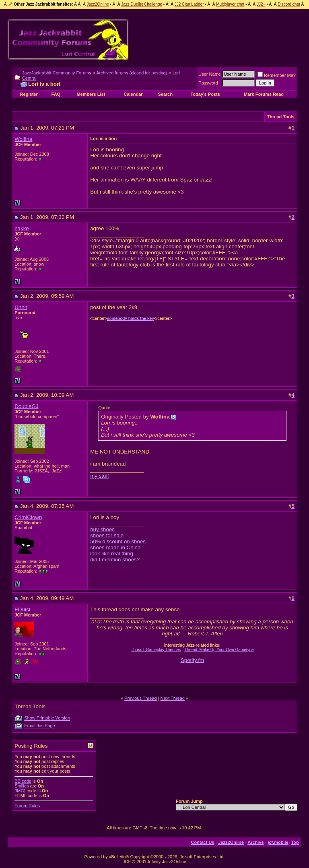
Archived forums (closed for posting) (132, 73)
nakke (22, 228)
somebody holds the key (131, 319)
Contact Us (202, 842)
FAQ (56, 94)
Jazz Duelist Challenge (142, 4)
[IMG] (20, 791)
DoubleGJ (26, 406)
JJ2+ (261, 4)
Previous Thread (141, 698)
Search (165, 94)
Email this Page (39, 726)
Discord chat (289, 4)
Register (29, 94)
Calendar (133, 94)
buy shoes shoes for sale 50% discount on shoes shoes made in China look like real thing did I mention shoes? (118, 544)
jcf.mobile (278, 842)
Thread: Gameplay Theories (156, 650)
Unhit (21, 307)
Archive (255, 842)
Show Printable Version (47, 718)
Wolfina (23, 139)
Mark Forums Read (264, 94)
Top (295, 842)
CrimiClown (28, 517)
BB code (23, 781)
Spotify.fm (192, 660)
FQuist (22, 609)
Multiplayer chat (230, 4)
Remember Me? (277, 75)
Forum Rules (27, 806)
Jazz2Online (98, 4)
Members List (91, 94)
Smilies (22, 786)
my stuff (99, 476)
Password (208, 83)
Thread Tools (281, 117)
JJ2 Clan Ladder (189, 4)
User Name (210, 74)
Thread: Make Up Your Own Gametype (219, 650)
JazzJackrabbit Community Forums (57, 73)
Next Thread (173, 698)
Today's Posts (205, 94)
